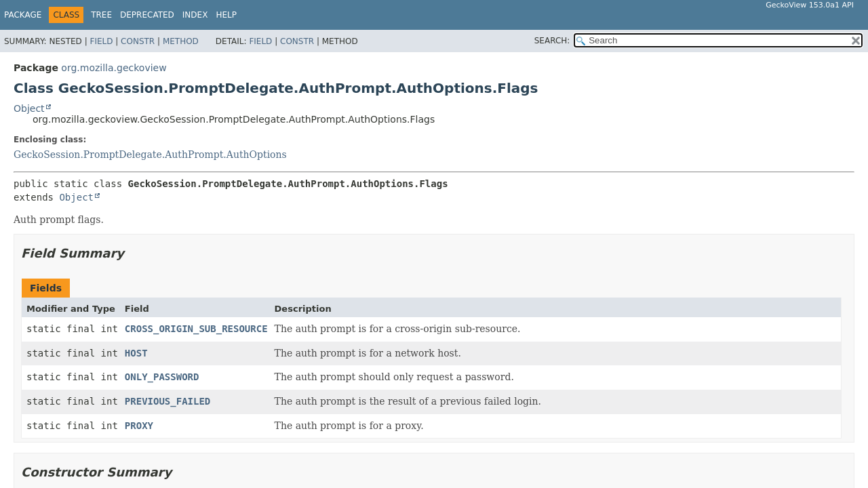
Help (226, 15)
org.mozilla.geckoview (114, 68)
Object (29, 108)
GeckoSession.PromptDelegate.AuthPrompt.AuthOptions (150, 155)
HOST (136, 353)
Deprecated (147, 15)
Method (181, 41)
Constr (138, 41)
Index (195, 15)
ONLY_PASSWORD (162, 377)
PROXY (139, 426)
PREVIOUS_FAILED (167, 401)
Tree (101, 15)
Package (23, 15)
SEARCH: (552, 41)
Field (101, 41)
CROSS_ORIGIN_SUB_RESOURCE (196, 329)
